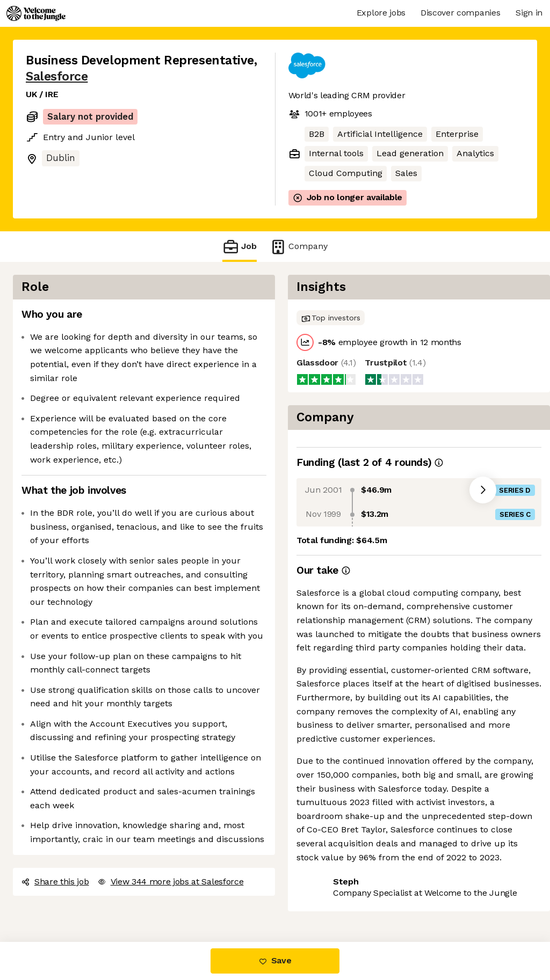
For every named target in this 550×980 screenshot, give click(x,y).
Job (240, 247)
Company (299, 247)
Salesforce (57, 76)
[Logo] (36, 13)
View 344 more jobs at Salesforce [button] (171, 882)
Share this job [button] (55, 882)
